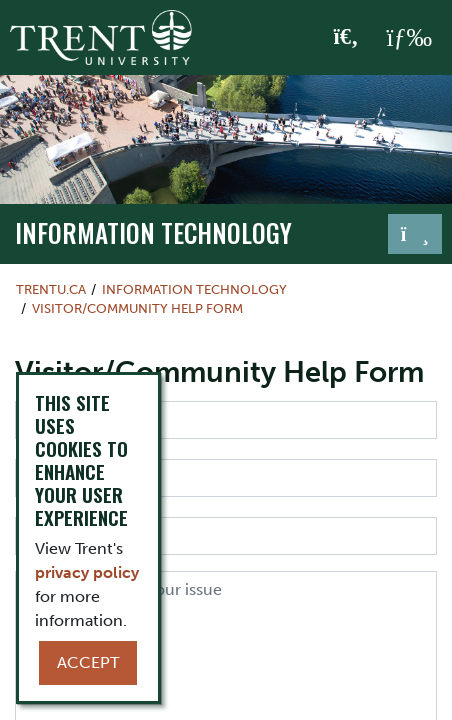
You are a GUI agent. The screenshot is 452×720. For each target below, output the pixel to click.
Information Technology (153, 232)
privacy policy (87, 572)
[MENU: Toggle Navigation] (409, 38)
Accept (88, 662)
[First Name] (226, 420)
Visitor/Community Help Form (137, 308)
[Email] (226, 536)
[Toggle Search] (346, 38)
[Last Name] (226, 478)
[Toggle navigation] (415, 234)
